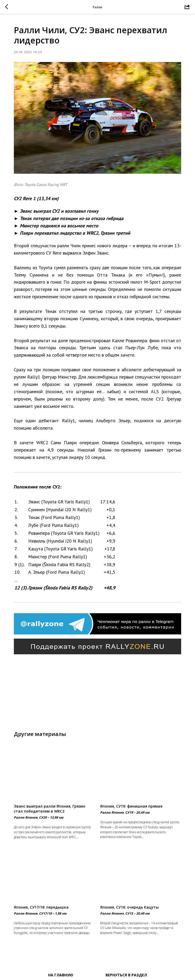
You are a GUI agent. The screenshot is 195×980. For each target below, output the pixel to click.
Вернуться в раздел (126, 975)
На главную (61, 975)
